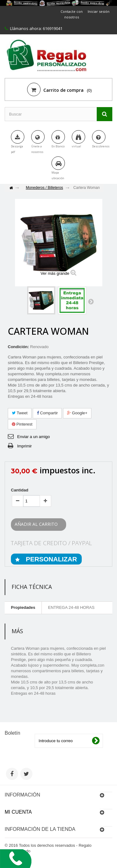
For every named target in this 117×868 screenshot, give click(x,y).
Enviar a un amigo (34, 437)
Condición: (18, 347)
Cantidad (20, 490)
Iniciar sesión (99, 11)
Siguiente (91, 301)
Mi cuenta (18, 812)
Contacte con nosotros (72, 14)
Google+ (77, 413)
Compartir (47, 413)
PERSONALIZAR (51, 559)
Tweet (20, 413)
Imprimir (24, 446)
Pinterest (22, 424)
